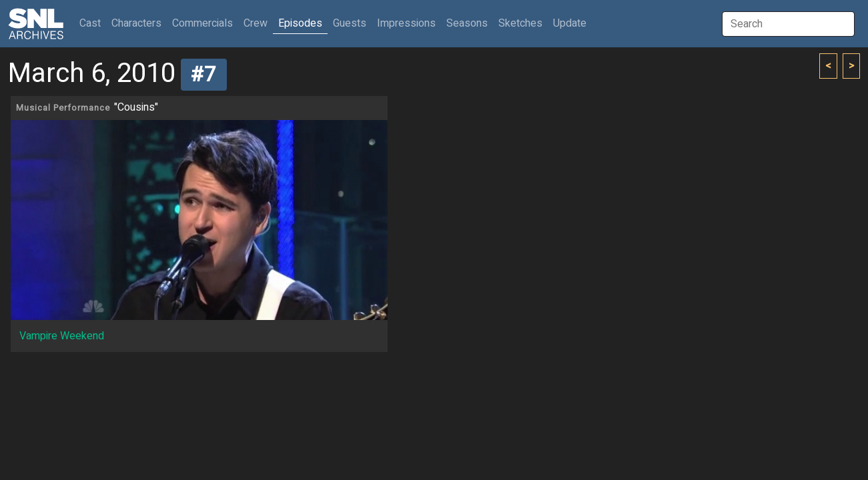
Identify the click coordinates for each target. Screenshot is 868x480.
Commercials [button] (202, 23)
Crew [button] (256, 23)
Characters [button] (136, 23)
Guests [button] (350, 23)
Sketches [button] (520, 23)
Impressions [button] (406, 23)
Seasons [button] (467, 23)
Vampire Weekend (62, 336)
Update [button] (570, 23)
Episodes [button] (300, 23)
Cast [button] (93, 23)
